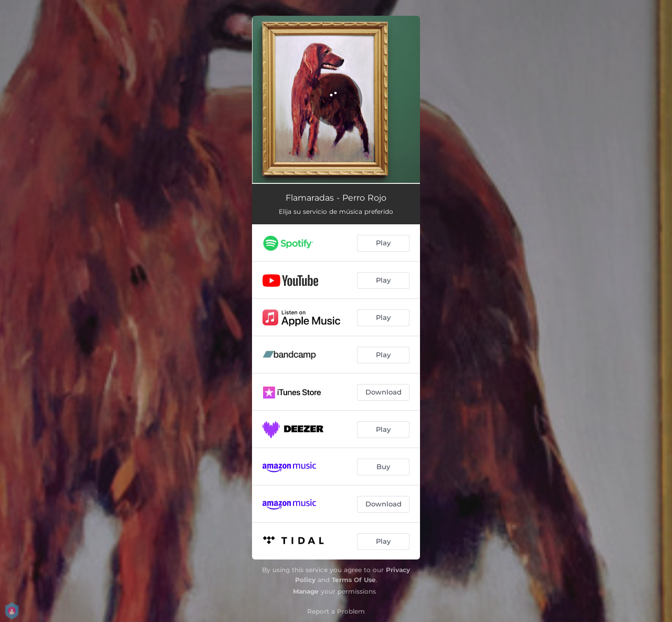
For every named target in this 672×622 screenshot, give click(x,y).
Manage (306, 591)
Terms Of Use (354, 580)
